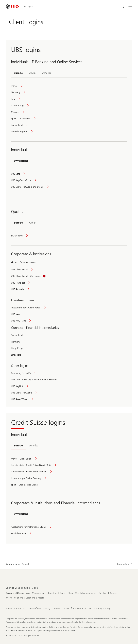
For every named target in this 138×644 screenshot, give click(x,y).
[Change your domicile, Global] (35, 588)
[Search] (122, 6)
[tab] (18, 73)
